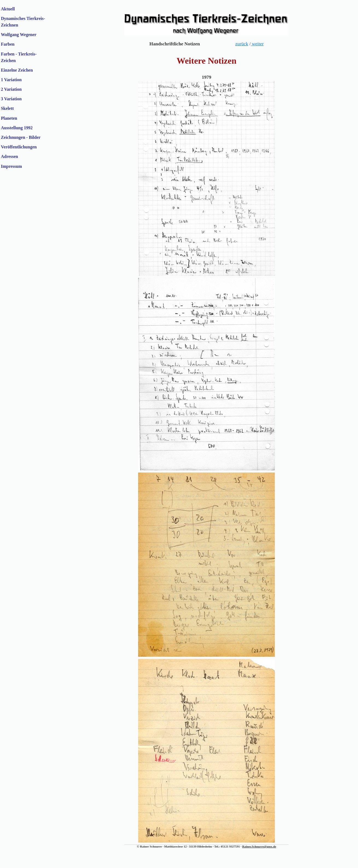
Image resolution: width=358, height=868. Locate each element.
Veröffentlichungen (19, 147)
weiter (257, 44)
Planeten (9, 118)
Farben (8, 44)
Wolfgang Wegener (19, 35)
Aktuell (8, 9)
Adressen (9, 156)
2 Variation (11, 89)
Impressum (11, 166)
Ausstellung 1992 (17, 128)
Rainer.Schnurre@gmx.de (259, 846)
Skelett (7, 108)
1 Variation (11, 80)
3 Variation (11, 99)
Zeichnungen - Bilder (21, 137)
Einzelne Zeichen (17, 70)
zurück (242, 44)
